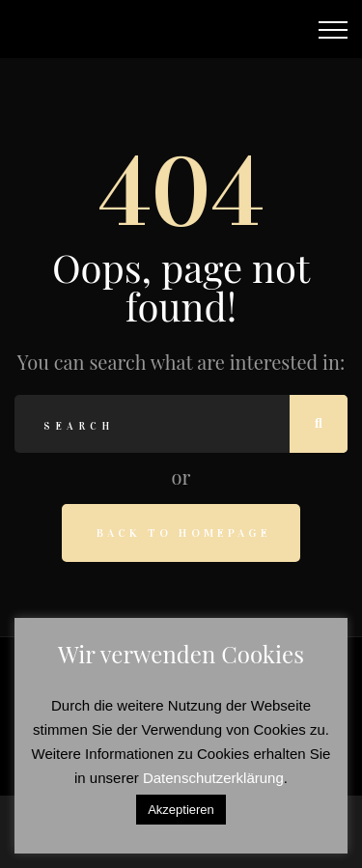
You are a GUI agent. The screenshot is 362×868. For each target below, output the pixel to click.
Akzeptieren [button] (181, 810)
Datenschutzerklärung (213, 778)
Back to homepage (184, 533)
